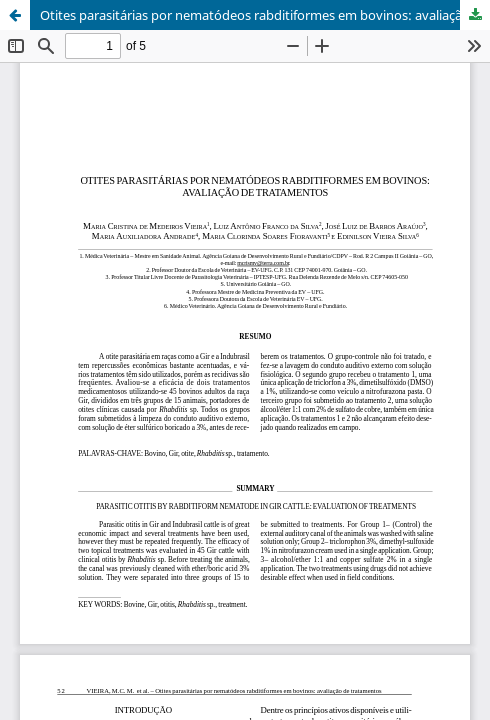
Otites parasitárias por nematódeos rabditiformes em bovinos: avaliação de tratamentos (265, 15)
